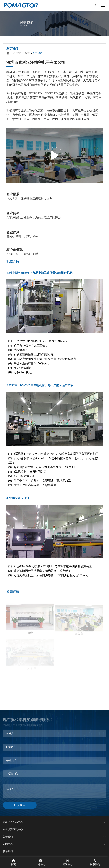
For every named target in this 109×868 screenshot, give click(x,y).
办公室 (79, 621)
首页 (27, 53)
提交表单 (20, 805)
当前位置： (16, 53)
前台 (30, 621)
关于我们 (38, 53)
